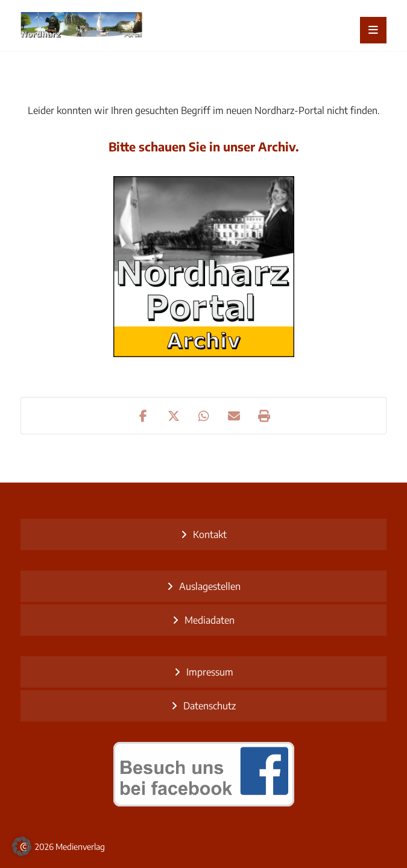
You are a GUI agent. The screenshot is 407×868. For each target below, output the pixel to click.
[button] (373, 30)
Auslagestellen (210, 586)
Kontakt (210, 534)
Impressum (210, 672)
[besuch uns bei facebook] (204, 774)
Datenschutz (210, 706)
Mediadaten (210, 620)
